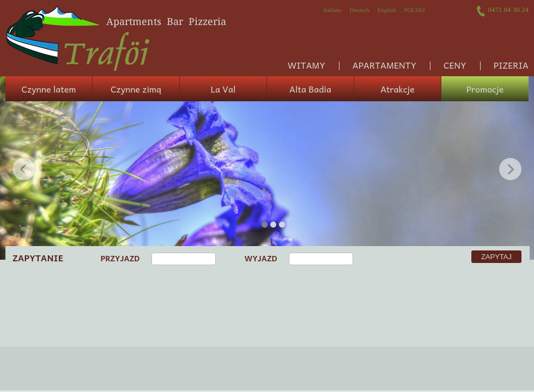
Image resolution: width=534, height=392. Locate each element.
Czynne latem (49, 89)
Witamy (307, 65)
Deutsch (360, 10)
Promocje (485, 89)
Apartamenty (384, 65)
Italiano (332, 10)
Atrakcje (398, 89)
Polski (414, 10)
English (387, 10)
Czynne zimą (136, 89)
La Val (223, 89)
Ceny (455, 65)
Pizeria (511, 65)
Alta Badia (310, 89)
